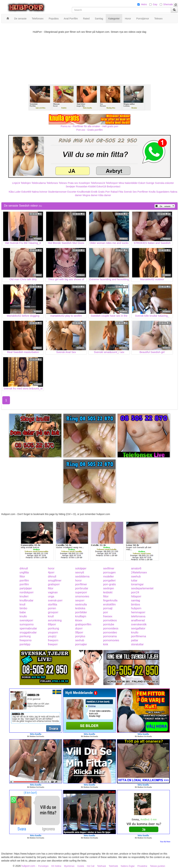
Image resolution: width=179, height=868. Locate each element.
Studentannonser (57, 192)
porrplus (80, 636)
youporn (53, 632)
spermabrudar (28, 628)
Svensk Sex (130, 192)
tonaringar (137, 584)
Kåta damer (105, 195)
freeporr (53, 644)
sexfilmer (109, 568)
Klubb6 (92, 186)
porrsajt (108, 608)
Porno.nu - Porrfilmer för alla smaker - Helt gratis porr (89, 126)
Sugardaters (163, 192)
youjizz (52, 636)
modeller (108, 576)
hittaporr (136, 596)
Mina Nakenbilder (128, 183)
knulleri (24, 596)
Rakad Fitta (117, 192)
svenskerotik (139, 624)
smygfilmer (55, 581)
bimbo (23, 608)
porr (106, 612)
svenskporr (26, 620)
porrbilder (81, 612)
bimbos (136, 604)
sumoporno (27, 624)
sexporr (80, 600)
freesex (108, 616)
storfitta (52, 604)
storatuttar (137, 644)
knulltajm (81, 616)
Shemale (168, 4)
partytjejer (26, 588)
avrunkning (55, 620)
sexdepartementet (142, 588)
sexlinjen (109, 588)
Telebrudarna (39, 183)
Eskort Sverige (146, 183)
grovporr (53, 612)
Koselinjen (84, 183)
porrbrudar (82, 588)
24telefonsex (139, 572)
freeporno (26, 640)
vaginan (53, 592)
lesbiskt (108, 592)
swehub (136, 576)
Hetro (144, 4)
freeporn (53, 640)
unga (51, 596)
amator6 (136, 568)
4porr (51, 572)
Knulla (152, 192)
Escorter (72, 192)
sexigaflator (138, 628)
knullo (23, 616)
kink (106, 644)
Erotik (94, 192)
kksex (79, 620)
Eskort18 (101, 186)
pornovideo (110, 632)
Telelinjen (26, 183)
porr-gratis (110, 584)
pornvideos (110, 620)
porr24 (135, 592)
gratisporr (54, 584)
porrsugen (109, 572)
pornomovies (111, 640)
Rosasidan (82, 186)
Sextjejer (70, 186)
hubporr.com (28, 866)
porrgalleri (109, 581)
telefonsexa (138, 616)
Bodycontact (114, 186)
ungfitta (24, 572)
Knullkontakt (84, 192)
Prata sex (73, 183)
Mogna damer (90, 195)
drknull (24, 568)
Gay (155, 4)
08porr (79, 632)
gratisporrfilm (83, 624)
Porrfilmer (143, 192)
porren (52, 608)
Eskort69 (26, 192)
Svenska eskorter (164, 183)
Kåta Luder (15, 192)
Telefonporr (112, 183)
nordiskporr (27, 592)
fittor (22, 576)
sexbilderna (82, 576)
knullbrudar (26, 600)
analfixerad (138, 620)
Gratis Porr (104, 192)
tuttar (134, 581)
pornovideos (111, 628)
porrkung (53, 628)
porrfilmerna (139, 636)
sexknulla (81, 604)
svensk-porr (55, 600)
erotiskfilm (109, 604)
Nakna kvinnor (40, 192)
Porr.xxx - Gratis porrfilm (90, 130)
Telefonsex (52, 183)
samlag (136, 600)
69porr (52, 624)
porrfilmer (81, 584)
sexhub (80, 640)
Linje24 (16, 183)
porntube (109, 624)
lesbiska (80, 608)
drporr (79, 628)
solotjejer (81, 568)
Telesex (63, 183)
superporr (81, 592)
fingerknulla (110, 600)
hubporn (136, 608)
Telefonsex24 (98, 183)
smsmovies (82, 596)
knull (22, 604)
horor (51, 568)
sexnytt (80, 572)
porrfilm (24, 581)
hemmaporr (138, 612)
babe (23, 612)
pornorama (110, 636)
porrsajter (81, 644)
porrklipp (25, 644)
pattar (135, 640)
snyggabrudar (28, 632)
